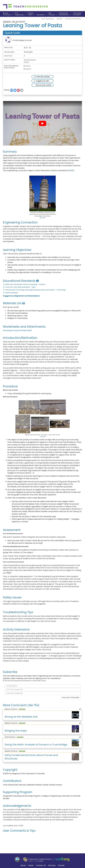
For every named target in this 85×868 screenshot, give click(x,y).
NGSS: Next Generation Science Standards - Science (24, 284)
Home (23, 866)
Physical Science (30, 60)
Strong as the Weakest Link (21, 717)
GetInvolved (53, 14)
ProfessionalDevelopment (65, 14)
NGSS (71, 170)
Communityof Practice (77, 14)
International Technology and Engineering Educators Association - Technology (34, 290)
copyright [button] (43, 218)
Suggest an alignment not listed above (21, 296)
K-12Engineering (20, 14)
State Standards (10, 293)
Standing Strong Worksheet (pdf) (17, 330)
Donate (61, 866)
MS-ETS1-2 (27, 69)
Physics (26, 62)
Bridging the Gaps (16, 731)
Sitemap (52, 866)
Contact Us (41, 866)
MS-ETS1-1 (27, 66)
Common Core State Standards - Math (19, 287)
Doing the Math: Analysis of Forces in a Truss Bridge (36, 745)
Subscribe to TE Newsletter (71, 698)
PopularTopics (31, 14)
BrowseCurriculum (8, 14)
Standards (42, 15)
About (31, 865)
